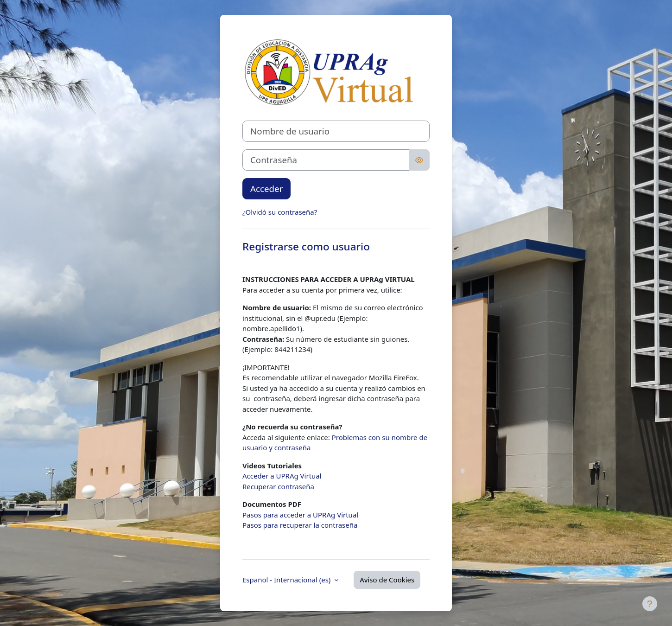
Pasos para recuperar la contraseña (300, 525)
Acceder (266, 188)
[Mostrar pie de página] (650, 604)
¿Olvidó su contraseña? (280, 212)
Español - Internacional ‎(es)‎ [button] (287, 580)
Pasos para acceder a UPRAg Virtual (300, 515)
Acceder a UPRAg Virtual (282, 476)
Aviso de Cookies (387, 580)
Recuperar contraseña (278, 486)
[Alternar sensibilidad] (419, 160)
